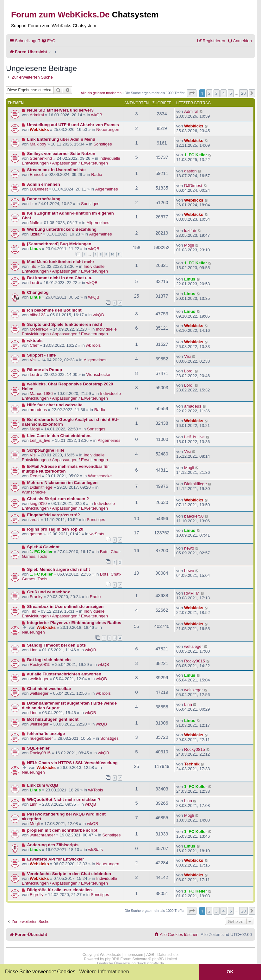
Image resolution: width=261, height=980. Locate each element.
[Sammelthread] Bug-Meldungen (59, 244)
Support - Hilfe (42, 355)
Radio (96, 174)
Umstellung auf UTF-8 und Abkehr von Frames (73, 125)
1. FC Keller (196, 155)
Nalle (34, 223)
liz (32, 204)
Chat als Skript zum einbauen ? (58, 499)
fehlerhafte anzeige (46, 734)
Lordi (34, 283)
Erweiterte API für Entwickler (56, 859)
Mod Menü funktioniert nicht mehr (61, 262)
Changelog (38, 292)
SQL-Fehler (38, 748)
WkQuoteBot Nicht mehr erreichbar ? (64, 799)
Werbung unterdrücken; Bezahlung (62, 229)
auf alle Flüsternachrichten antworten (64, 674)
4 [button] (224, 93)
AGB (150, 955)
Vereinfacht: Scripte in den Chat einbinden (69, 874)
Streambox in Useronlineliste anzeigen (65, 606)
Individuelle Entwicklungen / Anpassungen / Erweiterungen (71, 161)
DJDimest (39, 189)
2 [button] (209, 93)
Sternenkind (41, 158)
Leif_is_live (40, 440)
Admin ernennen (44, 184)
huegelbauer (41, 738)
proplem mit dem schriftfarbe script (62, 830)
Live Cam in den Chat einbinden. (59, 436)
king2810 (38, 503)
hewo (189, 548)
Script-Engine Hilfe (46, 450)
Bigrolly (37, 895)
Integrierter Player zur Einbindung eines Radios (74, 623)
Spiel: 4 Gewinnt (43, 547)
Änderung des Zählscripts (53, 845)
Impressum (134, 955)
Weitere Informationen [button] (104, 972)
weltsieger (193, 646)
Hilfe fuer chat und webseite (55, 405)
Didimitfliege (41, 487)
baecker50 (194, 516)
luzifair (36, 234)
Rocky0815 (40, 664)
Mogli (189, 245)
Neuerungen (108, 129)
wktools (35, 341)
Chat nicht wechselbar (49, 689)
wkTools (93, 345)
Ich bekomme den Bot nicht (54, 310)
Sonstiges (103, 144)
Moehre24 (39, 329)
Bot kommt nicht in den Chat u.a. (60, 278)
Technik (192, 764)
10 (112, 254)
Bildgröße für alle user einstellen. (60, 890)
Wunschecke (98, 374)
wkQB (97, 115)
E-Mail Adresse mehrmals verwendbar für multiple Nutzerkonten (65, 469)
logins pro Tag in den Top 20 (55, 529)
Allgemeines (107, 189)
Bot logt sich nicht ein (49, 660)
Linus (35, 249)
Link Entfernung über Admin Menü (61, 139)
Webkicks (39, 129)
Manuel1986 (41, 393)
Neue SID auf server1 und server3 (60, 110)
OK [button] (230, 972)
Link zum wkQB (43, 785)
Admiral (37, 115)
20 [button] (243, 93)
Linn (34, 650)
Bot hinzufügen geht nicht (53, 719)
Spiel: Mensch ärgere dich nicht (59, 569)
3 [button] (217, 93)
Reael (35, 476)
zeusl (35, 520)
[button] (192, 93)
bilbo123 (38, 315)
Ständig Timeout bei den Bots (57, 645)
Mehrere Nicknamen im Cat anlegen (62, 483)
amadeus (38, 410)
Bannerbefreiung (44, 199)
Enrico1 (37, 174)
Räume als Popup (45, 370)
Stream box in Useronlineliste (56, 170)
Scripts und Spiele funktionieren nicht (65, 324)
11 (119, 254)
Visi (33, 360)
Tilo (33, 266)
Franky (36, 597)
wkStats (97, 534)
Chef (34, 345)
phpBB (111, 959)
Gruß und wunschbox (49, 592)
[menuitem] (48, 41)
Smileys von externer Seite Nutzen (61, 154)
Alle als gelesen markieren (101, 93)
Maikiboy (38, 144)
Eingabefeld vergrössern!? (54, 515)
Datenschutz (168, 955)
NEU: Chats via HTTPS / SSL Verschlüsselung (72, 763)
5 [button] (231, 93)
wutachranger (42, 835)
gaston (190, 171)
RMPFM (192, 593)
